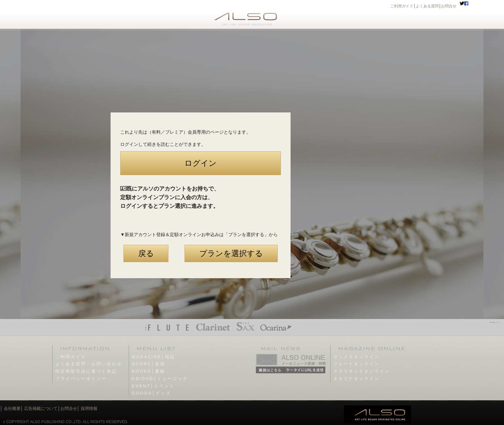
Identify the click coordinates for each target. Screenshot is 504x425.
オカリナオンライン (356, 379)
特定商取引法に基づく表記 (86, 371)
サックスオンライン (356, 357)
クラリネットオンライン (362, 371)
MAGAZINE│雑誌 (153, 357)
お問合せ (449, 6)
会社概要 (12, 408)
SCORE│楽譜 (148, 364)
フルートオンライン (356, 364)
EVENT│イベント (153, 386)
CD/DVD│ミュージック (160, 379)
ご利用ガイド (402, 6)
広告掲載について (41, 408)
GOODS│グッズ (151, 393)
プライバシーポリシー (81, 379)
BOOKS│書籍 (148, 371)
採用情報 (89, 408)
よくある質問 (427, 6)
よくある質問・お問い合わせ (89, 364)
